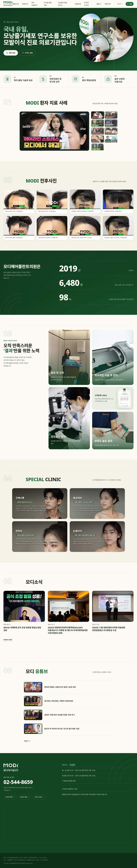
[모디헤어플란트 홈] (8, 4)
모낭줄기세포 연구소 (63, 4)
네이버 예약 (10, 797)
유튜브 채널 (25, 797)
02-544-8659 (18, 782)
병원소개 (16, 4)
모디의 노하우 (86, 4)
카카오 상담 (27, 53)
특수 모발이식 (34, 4)
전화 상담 (11, 53)
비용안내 (78, 4)
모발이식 (25, 4)
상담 (130, 4)
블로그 (99, 4)
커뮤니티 (108, 4)
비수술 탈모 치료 (48, 4)
